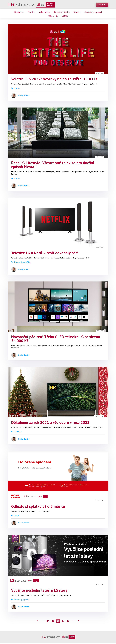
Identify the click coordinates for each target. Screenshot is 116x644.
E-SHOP (102, 5)
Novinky (77, 12)
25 (53, 622)
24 (48, 622)
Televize (31, 12)
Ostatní (65, 16)
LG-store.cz (19, 12)
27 (63, 622)
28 (68, 622)
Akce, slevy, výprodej (93, 12)
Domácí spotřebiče (62, 12)
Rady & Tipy (53, 16)
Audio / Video (44, 12)
